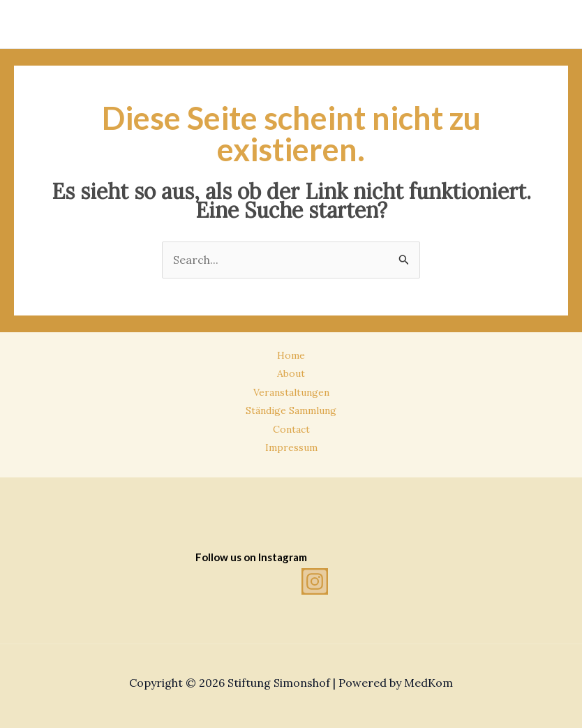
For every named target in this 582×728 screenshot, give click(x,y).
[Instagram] (315, 581)
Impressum (291, 447)
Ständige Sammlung (291, 410)
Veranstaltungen (291, 392)
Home (291, 355)
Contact (291, 429)
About (291, 373)
